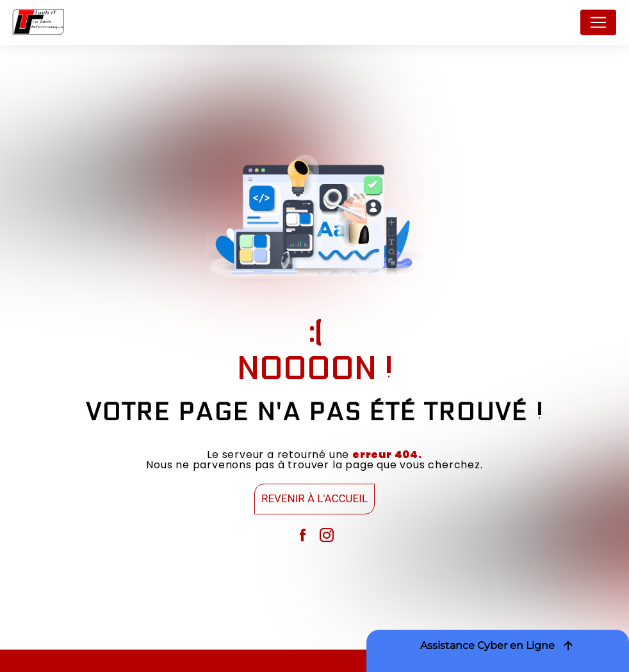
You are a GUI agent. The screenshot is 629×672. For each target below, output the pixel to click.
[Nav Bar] (598, 22)
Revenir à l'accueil (314, 498)
